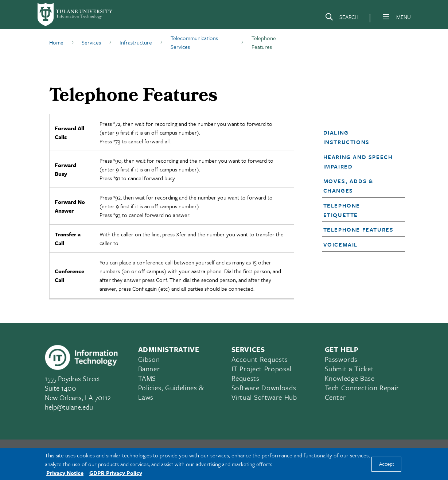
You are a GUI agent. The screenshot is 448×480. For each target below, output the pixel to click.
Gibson (149, 359)
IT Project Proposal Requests (262, 373)
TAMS (147, 378)
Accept (387, 464)
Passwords (341, 359)
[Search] (342, 18)
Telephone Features (359, 229)
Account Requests (260, 359)
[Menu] (386, 17)
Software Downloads (264, 388)
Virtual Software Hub (264, 397)
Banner (149, 369)
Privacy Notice (65, 473)
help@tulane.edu (69, 407)
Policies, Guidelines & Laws (171, 392)
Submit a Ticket (349, 369)
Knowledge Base (350, 378)
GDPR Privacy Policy (116, 473)
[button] (360, 137)
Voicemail (340, 244)
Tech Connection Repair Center (362, 392)
